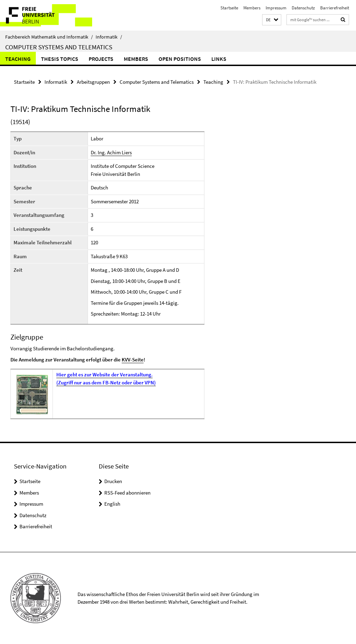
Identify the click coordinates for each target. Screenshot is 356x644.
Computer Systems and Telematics (59, 47)
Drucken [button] (113, 481)
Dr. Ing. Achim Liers (111, 152)
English (112, 504)
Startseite (229, 8)
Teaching (18, 59)
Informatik (109, 37)
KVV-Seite (133, 360)
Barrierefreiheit (335, 8)
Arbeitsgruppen (93, 82)
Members (252, 8)
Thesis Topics (60, 59)
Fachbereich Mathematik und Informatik (49, 37)
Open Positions (180, 59)
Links (219, 59)
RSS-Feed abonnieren (127, 493)
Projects (101, 59)
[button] (272, 20)
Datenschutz (303, 8)
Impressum (276, 8)
